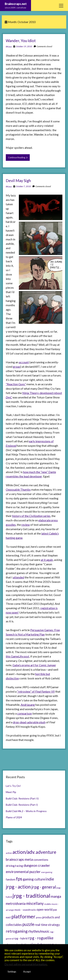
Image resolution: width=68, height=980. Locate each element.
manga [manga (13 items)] (56, 896)
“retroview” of (36, 691)
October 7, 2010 (23, 186)
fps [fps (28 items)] (19, 879)
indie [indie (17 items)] (50, 879)
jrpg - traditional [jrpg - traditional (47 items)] (31, 896)
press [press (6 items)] (39, 917)
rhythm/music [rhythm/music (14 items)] (39, 931)
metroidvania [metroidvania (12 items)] (16, 904)
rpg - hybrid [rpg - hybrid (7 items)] (21, 938)
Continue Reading (19, 158)
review (26, 525)
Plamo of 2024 (14, 817)
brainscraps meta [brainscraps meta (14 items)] (19, 859)
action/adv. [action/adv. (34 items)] (24, 852)
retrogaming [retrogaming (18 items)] (17, 931)
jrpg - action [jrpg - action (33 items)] (18, 887)
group (17, 367)
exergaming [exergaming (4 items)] (47, 872)
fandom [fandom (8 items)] (11, 879)
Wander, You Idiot (21, 41)
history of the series (31, 516)
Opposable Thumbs (18, 489)
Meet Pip (11, 792)
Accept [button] (27, 972)
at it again (47, 560)
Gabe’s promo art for (34, 665)
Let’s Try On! (13, 786)
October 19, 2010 (24, 46)
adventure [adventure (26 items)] (46, 852)
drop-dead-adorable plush (29, 722)
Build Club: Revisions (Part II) (22, 798)
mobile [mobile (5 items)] (48, 904)
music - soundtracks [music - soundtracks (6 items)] (25, 910)
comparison (25, 713)
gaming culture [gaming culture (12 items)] (34, 879)
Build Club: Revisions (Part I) (22, 805)
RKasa (9, 47)
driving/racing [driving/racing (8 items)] (14, 866)
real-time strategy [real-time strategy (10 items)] (47, 925)
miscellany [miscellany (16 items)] (35, 903)
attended (18, 577)
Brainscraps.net (16, 4)
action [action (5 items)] (9, 853)
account (24, 362)
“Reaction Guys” (16, 384)
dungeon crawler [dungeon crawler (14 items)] (37, 865)
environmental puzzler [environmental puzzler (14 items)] (23, 872)
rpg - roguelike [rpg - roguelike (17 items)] (41, 938)
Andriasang (28, 705)
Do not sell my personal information (26, 964)
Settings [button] (12, 972)
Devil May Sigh (18, 180)
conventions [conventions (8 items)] (41, 860)
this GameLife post (17, 656)
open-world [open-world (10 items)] (45, 909)
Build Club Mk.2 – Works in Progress (26, 811)
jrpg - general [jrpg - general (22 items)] (44, 887)
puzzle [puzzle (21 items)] (28, 924)
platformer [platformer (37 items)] (23, 916)
